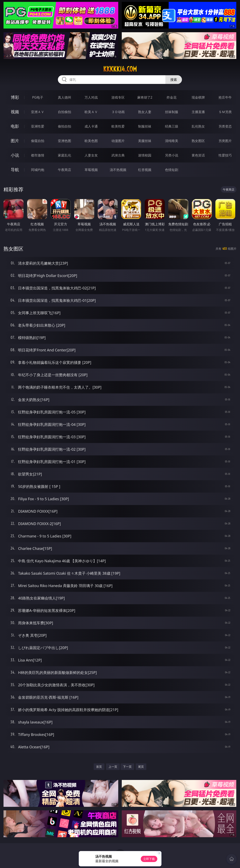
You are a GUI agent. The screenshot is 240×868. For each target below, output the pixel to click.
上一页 (113, 767)
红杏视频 (145, 170)
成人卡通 (91, 126)
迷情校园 (145, 155)
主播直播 (198, 112)
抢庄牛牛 (225, 97)
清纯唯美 (172, 141)
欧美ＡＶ (91, 112)
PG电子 (38, 97)
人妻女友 (91, 155)
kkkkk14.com (120, 69)
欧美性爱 (118, 126)
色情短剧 (172, 170)
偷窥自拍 (38, 141)
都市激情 (38, 155)
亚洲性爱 (38, 126)
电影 (15, 126)
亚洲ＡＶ (38, 112)
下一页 (127, 767)
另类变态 (225, 126)
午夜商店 (64, 170)
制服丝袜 (145, 126)
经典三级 (172, 126)
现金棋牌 (198, 97)
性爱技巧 (225, 155)
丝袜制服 (172, 112)
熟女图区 (198, 141)
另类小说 (172, 155)
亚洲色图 (64, 141)
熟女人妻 (145, 112)
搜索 (174, 80)
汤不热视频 (118, 170)
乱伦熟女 (198, 126)
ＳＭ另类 (225, 112)
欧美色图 (91, 141)
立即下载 (149, 859)
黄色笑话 (198, 155)
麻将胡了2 (145, 97)
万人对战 (91, 97)
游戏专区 (118, 97)
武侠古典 (118, 155)
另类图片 (225, 141)
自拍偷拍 (64, 112)
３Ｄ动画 (118, 112)
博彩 (15, 97)
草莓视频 (91, 170)
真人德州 (64, 97)
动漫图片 (118, 141)
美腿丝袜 (145, 141)
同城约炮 (38, 170)
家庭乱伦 (64, 155)
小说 (15, 155)
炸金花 (172, 97)
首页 (99, 767)
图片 (15, 141)
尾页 (141, 767)
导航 (15, 170)
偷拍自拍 (64, 126)
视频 (15, 112)
